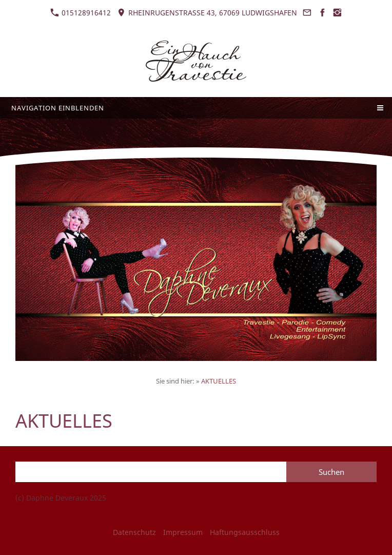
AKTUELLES (219, 381)
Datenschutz (134, 532)
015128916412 (81, 13)
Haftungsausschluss (245, 532)
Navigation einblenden (58, 108)
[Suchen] (151, 472)
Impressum (183, 532)
